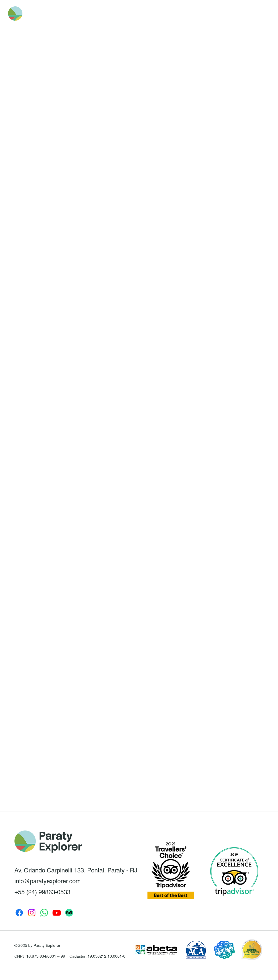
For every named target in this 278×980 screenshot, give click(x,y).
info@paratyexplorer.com (47, 881)
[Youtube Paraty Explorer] (57, 913)
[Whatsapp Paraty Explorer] (44, 913)
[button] (229, 14)
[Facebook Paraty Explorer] (19, 913)
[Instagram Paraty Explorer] (32, 913)
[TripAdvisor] (69, 913)
